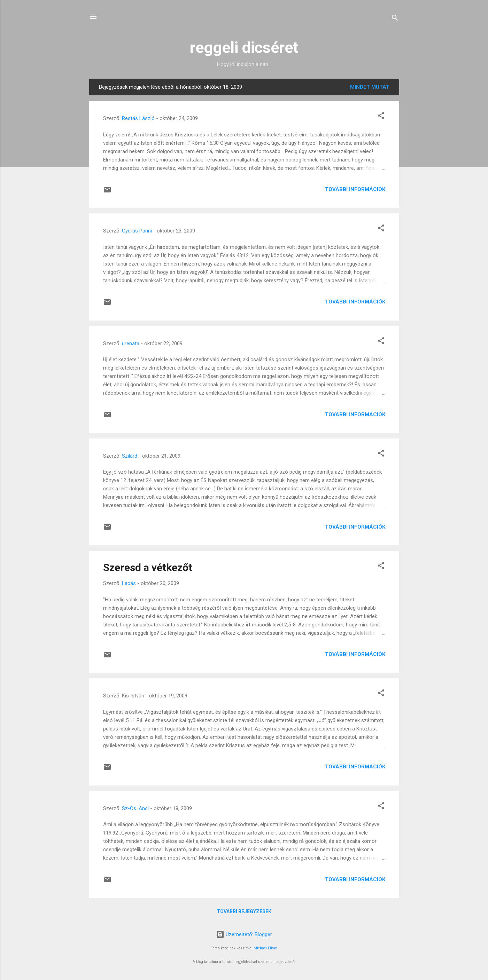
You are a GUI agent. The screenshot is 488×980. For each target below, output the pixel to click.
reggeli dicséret (244, 48)
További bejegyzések (244, 911)
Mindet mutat (370, 87)
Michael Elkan (265, 948)
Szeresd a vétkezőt (148, 567)
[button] (381, 117)
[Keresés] (395, 19)
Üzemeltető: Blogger (244, 934)
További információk (355, 189)
